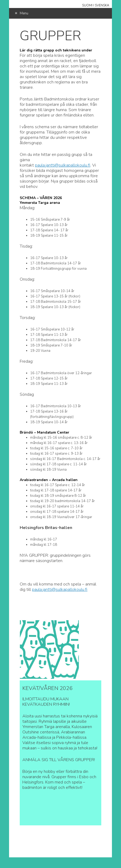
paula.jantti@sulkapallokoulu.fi (63, 165)
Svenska (102, 5)
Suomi (87, 5)
